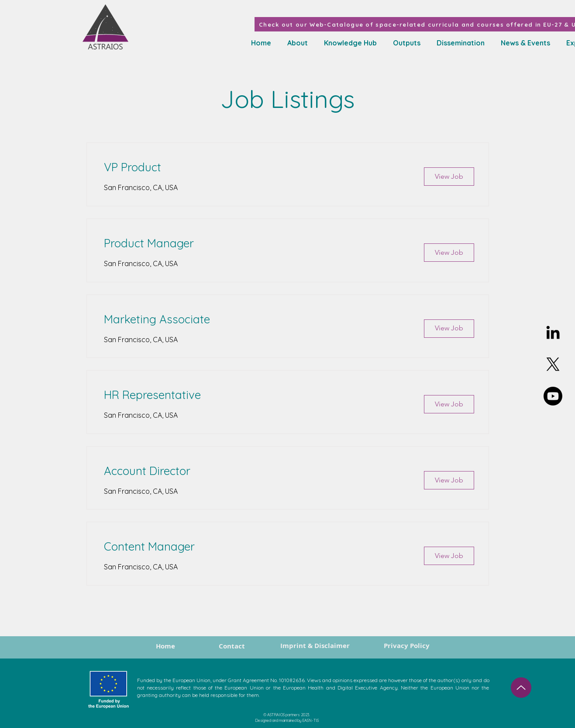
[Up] (521, 688)
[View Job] (449, 177)
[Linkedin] (553, 332)
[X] (553, 364)
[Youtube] (553, 396)
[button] (349, 43)
